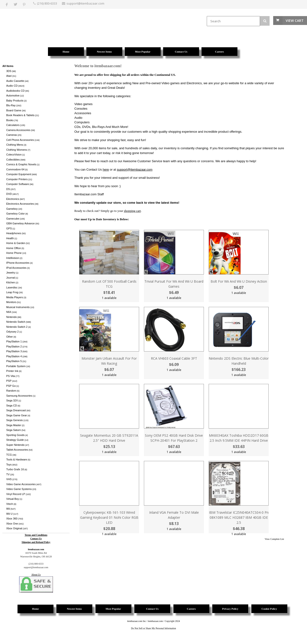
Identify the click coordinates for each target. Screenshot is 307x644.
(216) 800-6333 (47, 3)
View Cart (295, 21)
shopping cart (132, 211)
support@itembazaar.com (135, 170)
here (106, 170)
